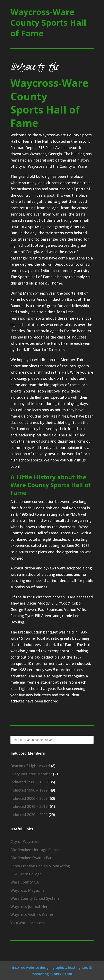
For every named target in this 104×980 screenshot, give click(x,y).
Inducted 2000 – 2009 (29, 798)
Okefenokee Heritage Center (35, 850)
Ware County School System (35, 898)
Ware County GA (25, 882)
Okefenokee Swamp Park (32, 858)
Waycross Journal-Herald (32, 907)
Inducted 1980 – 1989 (29, 782)
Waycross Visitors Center (32, 915)
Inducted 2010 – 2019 (29, 806)
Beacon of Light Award (30, 766)
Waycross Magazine (28, 890)
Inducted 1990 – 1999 (29, 790)
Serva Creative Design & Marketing (40, 866)
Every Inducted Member (31, 774)
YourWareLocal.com (28, 923)
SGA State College (26, 874)
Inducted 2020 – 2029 (29, 815)
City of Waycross (25, 841)
